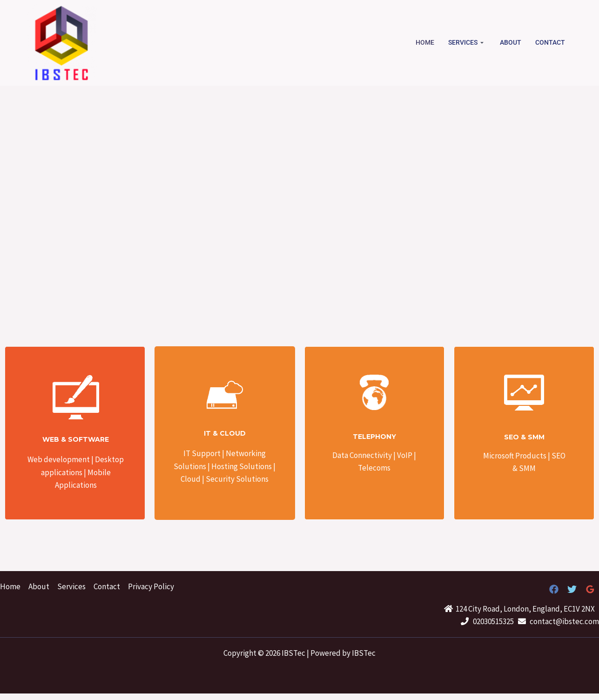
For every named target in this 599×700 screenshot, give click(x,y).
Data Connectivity (362, 455)
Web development (59, 459)
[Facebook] (554, 589)
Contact (550, 42)
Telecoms (374, 468)
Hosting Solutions (242, 466)
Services (467, 42)
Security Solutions (236, 479)
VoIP (405, 455)
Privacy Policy (151, 586)
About (511, 42)
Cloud (191, 479)
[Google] (590, 589)
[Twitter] (572, 589)
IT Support (202, 453)
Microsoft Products (515, 456)
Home (425, 42)
